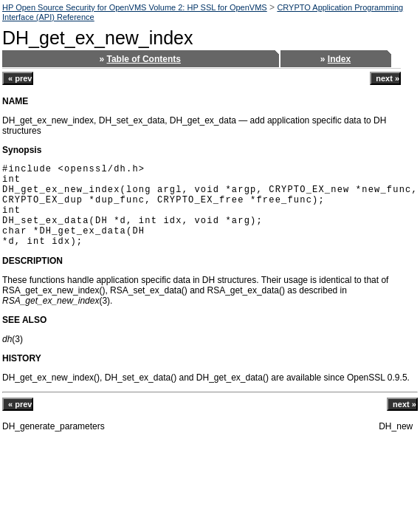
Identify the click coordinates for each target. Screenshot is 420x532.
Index (339, 59)
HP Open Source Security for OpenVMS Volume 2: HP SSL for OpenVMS (135, 7)
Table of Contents (144, 59)
